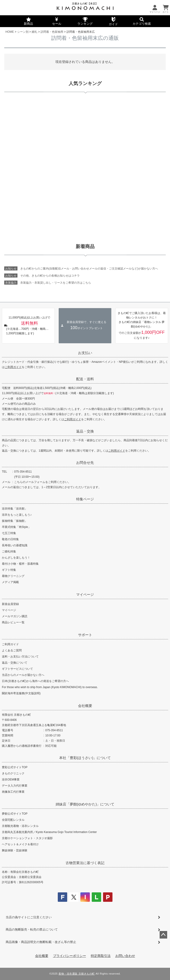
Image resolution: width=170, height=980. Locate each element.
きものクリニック (13, 773)
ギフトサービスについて (17, 669)
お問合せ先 (85, 463)
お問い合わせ (125, 956)
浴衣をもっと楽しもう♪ (17, 515)
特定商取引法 (101, 956)
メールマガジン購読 (15, 616)
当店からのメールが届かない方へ (23, 675)
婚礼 (34, 32)
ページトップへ (163, 935)
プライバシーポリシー (70, 956)
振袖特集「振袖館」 (15, 521)
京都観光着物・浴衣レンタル (20, 826)
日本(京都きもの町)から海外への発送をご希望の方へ (35, 681)
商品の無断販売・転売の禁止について (32, 929)
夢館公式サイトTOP (15, 814)
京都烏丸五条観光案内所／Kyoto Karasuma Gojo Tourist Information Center (49, 832)
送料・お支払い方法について (20, 657)
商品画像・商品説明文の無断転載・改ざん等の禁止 (41, 942)
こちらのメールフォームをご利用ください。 (42, 482)
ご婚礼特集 (9, 551)
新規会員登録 (10, 604)
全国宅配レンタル (13, 820)
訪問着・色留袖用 (52, 32)
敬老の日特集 (10, 539)
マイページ (85, 594)
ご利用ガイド (13, 367)
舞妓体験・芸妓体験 (15, 850)
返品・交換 (85, 431)
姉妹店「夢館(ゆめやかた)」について (85, 804)
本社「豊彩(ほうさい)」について (85, 758)
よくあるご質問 (12, 650)
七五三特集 (9, 533)
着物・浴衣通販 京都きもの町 (77, 974)
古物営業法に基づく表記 (85, 863)
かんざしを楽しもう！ (16, 558)
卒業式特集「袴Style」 (16, 527)
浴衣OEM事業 (11, 780)
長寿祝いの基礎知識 (15, 545)
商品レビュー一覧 (13, 622)
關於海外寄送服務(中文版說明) (21, 693)
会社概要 (85, 706)
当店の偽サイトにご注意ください (29, 917)
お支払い (85, 353)
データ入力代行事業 (15, 786)
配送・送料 (85, 379)
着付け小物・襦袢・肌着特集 (20, 564)
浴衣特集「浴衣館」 (15, 509)
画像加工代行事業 (13, 792)
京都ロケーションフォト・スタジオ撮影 (27, 838)
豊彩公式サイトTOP (15, 767)
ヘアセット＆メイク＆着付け (20, 844)
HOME (10, 32)
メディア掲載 (10, 582)
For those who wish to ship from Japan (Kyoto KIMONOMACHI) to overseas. (50, 687)
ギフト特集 (9, 570)
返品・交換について (15, 663)
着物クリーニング (13, 576)
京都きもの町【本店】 (85, 4)
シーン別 (23, 32)
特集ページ (85, 499)
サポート (85, 635)
